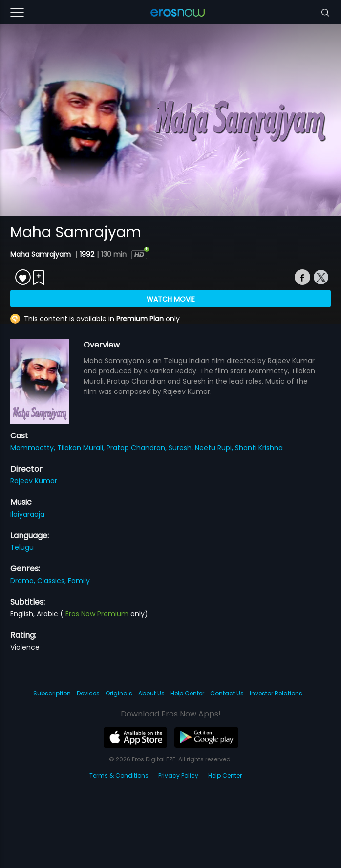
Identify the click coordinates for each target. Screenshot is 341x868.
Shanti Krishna (259, 448)
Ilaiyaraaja (27, 514)
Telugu (22, 547)
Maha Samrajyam (42, 254)
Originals (119, 693)
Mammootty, (34, 448)
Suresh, (182, 448)
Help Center (187, 693)
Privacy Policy (178, 775)
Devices (88, 693)
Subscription (52, 693)
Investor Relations (276, 693)
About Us (151, 693)
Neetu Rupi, (215, 448)
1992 (87, 254)
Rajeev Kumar (34, 481)
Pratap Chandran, (138, 448)
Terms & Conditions (119, 775)
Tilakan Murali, (82, 448)
